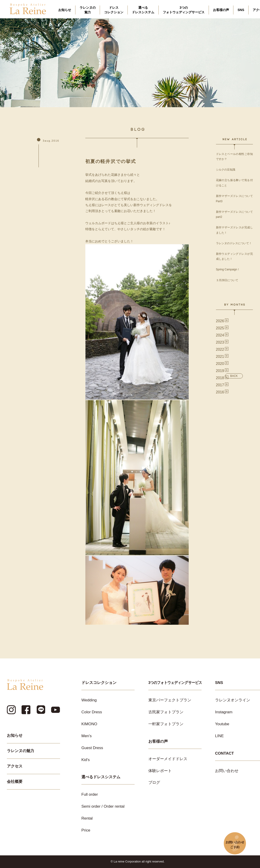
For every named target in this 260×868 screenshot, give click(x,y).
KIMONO (89, 724)
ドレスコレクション (114, 10)
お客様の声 (221, 10)
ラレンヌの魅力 (88, 10)
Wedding (89, 700)
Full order (90, 794)
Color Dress (92, 712)
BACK (234, 376)
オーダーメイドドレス (168, 759)
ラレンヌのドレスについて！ (234, 243)
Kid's (86, 760)
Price (86, 830)
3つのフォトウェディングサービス (184, 10)
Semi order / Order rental (103, 806)
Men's (87, 736)
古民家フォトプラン (166, 712)
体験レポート (160, 771)
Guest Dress (92, 748)
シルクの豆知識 (226, 170)
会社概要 (15, 782)
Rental (87, 818)
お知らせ (65, 10)
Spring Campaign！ (228, 269)
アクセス (15, 766)
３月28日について (227, 280)
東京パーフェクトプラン (170, 700)
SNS (241, 10)
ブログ (154, 783)
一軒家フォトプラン (166, 724)
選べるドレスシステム (143, 10)
